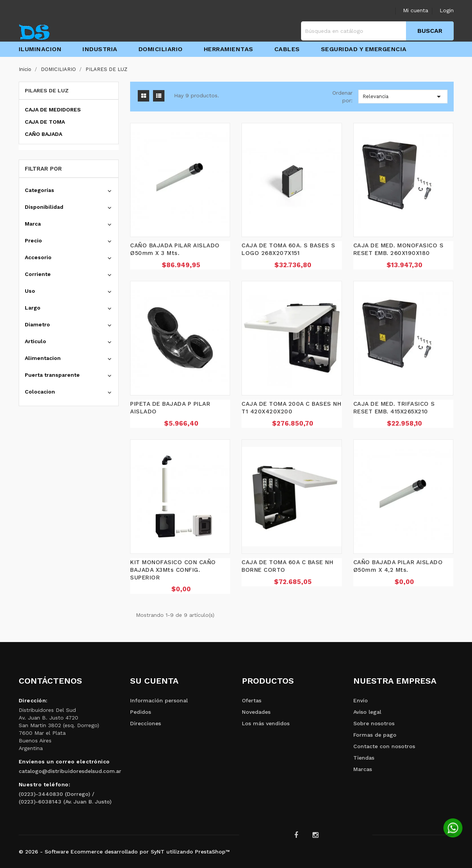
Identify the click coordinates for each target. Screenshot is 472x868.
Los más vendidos (266, 723)
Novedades (256, 712)
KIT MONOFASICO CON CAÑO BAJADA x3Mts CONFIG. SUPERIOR (173, 570)
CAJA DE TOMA (45, 122)
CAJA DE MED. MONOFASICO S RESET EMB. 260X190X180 (399, 249)
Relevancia (403, 97)
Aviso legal (367, 712)
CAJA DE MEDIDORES (53, 110)
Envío (361, 700)
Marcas (363, 769)
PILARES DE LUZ (47, 90)
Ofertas (252, 700)
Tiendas (364, 758)
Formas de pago (375, 735)
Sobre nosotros (374, 723)
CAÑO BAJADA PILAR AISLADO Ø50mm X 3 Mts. (175, 249)
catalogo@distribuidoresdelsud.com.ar (70, 771)
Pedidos (141, 712)
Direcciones (146, 723)
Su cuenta (154, 681)
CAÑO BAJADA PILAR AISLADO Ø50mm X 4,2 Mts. (398, 566)
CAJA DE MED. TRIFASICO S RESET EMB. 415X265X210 (394, 408)
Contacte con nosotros (384, 746)
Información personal (159, 700)
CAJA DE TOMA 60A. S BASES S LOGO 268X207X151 (288, 249)
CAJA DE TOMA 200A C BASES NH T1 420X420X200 (291, 408)
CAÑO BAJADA (43, 134)
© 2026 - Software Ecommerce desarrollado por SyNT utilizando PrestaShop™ (124, 852)
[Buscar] (377, 31)
